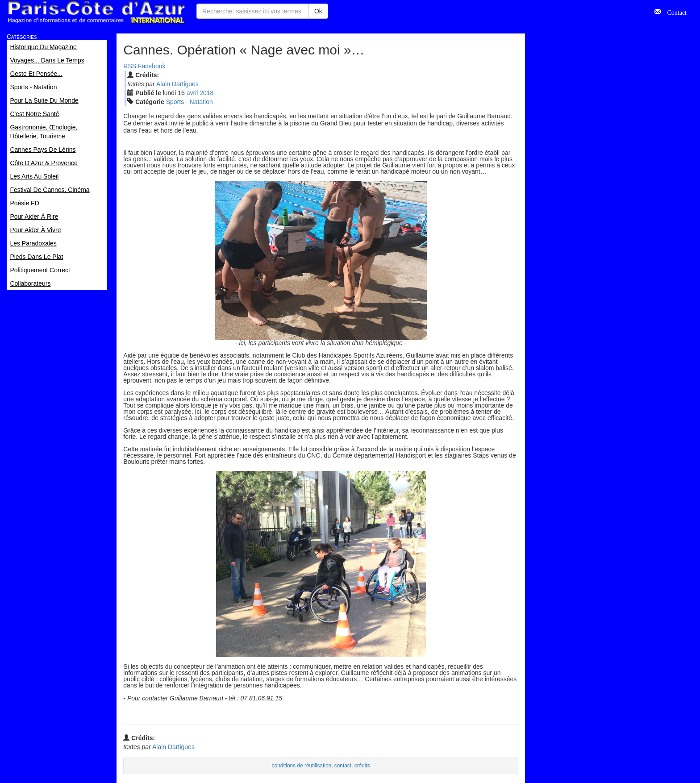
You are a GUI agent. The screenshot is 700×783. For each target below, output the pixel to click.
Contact (674, 12)
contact (343, 766)
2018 (206, 93)
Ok (318, 11)
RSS (130, 66)
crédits (362, 766)
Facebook (152, 66)
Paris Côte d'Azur (96, 12)
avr (192, 93)
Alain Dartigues (177, 84)
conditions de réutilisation (302, 766)
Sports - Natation (190, 102)
